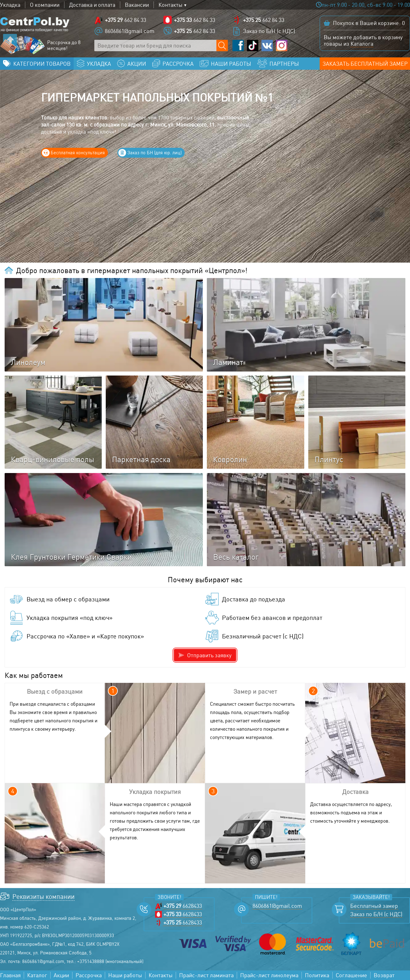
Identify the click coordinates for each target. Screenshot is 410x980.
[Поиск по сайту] (222, 46)
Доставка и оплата (92, 5)
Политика (317, 975)
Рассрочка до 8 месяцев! (64, 45)
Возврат (384, 975)
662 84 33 (125, 20)
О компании (45, 5)
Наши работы (125, 975)
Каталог (37, 975)
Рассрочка (89, 975)
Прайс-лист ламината (206, 975)
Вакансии (137, 5)
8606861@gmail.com (130, 31)
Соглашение (351, 975)
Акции (61, 975)
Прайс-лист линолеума (269, 975)
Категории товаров (42, 64)
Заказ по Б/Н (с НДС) (269, 31)
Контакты (170, 5)
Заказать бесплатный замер (365, 64)
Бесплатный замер (374, 906)
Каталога (362, 44)
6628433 (183, 906)
